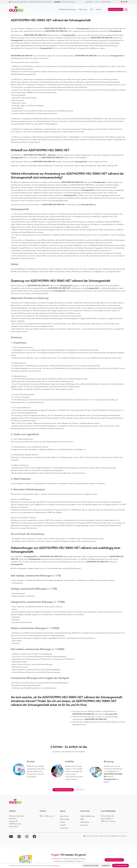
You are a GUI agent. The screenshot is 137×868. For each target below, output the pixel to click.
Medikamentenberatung (67, 9)
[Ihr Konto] (126, 9)
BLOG (97, 2)
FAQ (92, 9)
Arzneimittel (64, 828)
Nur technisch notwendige (91, 866)
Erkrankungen (65, 819)
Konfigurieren (106, 866)
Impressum (84, 825)
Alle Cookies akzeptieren (120, 866)
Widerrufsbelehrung (87, 816)
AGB (82, 819)
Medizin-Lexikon (106, 2)
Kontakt (99, 9)
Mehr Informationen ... (55, 866)
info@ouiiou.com (49, 816)
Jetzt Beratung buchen (63, 790)
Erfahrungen (83, 9)
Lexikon (63, 822)
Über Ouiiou (90, 2)
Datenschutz (85, 822)
